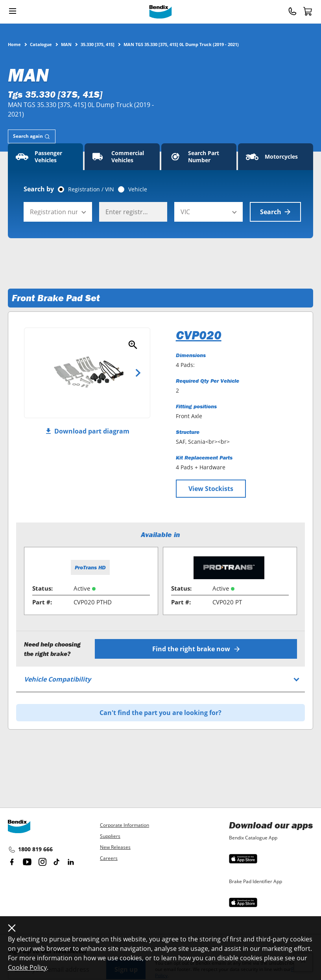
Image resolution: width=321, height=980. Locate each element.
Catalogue (41, 44)
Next (138, 373)
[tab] (32, 136)
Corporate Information (125, 825)
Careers (109, 858)
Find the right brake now (196, 649)
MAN (66, 44)
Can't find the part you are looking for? (160, 713)
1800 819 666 (30, 850)
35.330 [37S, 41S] (98, 44)
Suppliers (110, 836)
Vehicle (138, 189)
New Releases (115, 847)
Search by (39, 189)
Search (275, 212)
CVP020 (199, 335)
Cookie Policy (27, 967)
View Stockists (211, 489)
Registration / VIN (91, 189)
